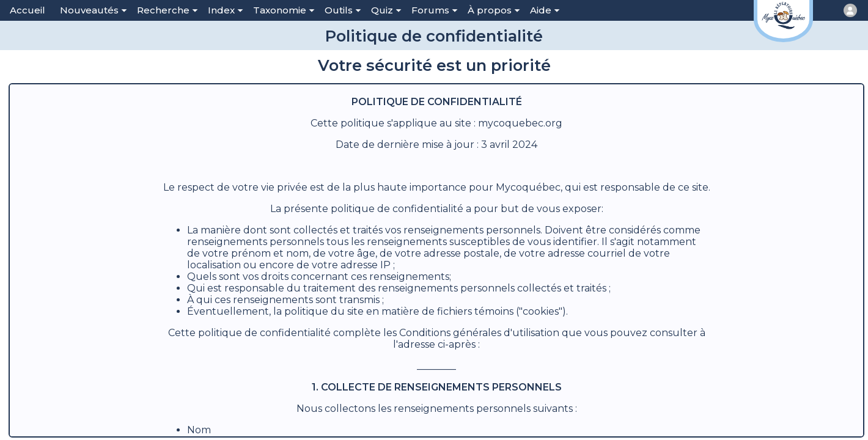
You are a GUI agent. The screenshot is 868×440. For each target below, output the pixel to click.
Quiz (386, 10)
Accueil (28, 10)
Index (226, 10)
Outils (343, 10)
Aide (545, 10)
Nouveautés (94, 10)
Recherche (167, 10)
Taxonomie (284, 10)
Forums (435, 10)
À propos (494, 10)
